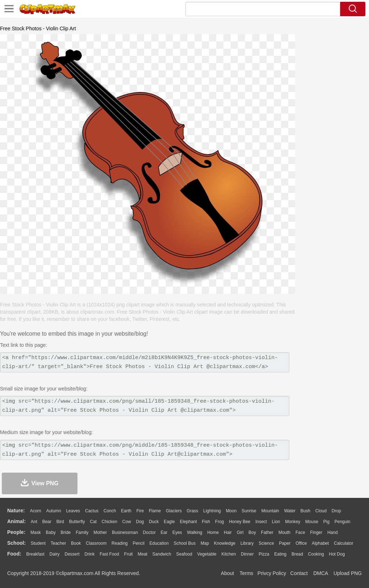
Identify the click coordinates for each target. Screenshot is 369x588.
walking (195, 532)
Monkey (293, 522)
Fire (140, 511)
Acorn (35, 511)
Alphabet (320, 543)
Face (300, 532)
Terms (246, 573)
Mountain (270, 511)
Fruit (128, 554)
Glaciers (174, 511)
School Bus (185, 543)
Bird (60, 522)
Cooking (316, 554)
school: (16, 543)
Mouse (312, 522)
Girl (240, 532)
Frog (220, 522)
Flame (155, 511)
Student (38, 543)
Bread (297, 554)
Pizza (264, 554)
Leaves (73, 511)
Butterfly (77, 522)
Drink (90, 554)
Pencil (139, 543)
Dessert (72, 554)
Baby (51, 532)
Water (290, 511)
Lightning (212, 511)
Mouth (284, 532)
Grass (192, 511)
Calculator (344, 543)
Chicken (109, 522)
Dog (140, 522)
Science (266, 543)
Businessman (125, 532)
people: (16, 532)
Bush (305, 511)
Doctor (149, 532)
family (82, 532)
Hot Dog (337, 554)
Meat (143, 554)
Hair (228, 532)
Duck (154, 522)
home (213, 532)
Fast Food (109, 554)
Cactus (92, 511)
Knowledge (225, 543)
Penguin (342, 522)
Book (76, 543)
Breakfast (35, 554)
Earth (126, 511)
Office (301, 543)
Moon (231, 511)
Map (205, 543)
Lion (276, 522)
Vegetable (207, 554)
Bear (47, 522)
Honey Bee (239, 522)
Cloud (321, 511)
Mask (35, 532)
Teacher (59, 543)
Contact (299, 573)
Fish (206, 522)
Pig (326, 522)
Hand (332, 532)
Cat (94, 522)
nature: (16, 510)
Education (159, 543)
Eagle (169, 522)
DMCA (320, 573)
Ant (34, 522)
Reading (120, 543)
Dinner (247, 554)
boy (252, 532)
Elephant (188, 522)
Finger (316, 532)
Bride (66, 532)
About (228, 573)
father (267, 532)
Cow (126, 522)
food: (14, 554)
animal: (16, 521)
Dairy (54, 554)
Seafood (184, 554)
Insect (261, 522)
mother (100, 532)
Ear (164, 532)
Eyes (177, 532)
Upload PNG (348, 573)
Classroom (96, 543)
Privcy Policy (272, 573)
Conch (110, 511)
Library (247, 543)
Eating (280, 554)
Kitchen (229, 554)
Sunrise (249, 511)
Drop (336, 511)
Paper (285, 543)
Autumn (54, 511)
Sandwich (162, 554)
